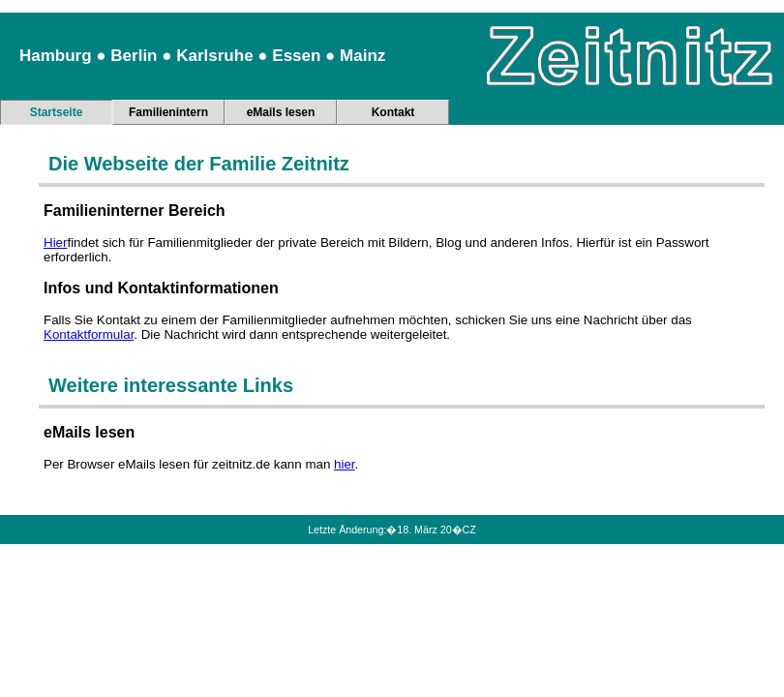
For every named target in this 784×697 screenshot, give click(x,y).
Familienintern (168, 112)
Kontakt (393, 112)
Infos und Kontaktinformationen (161, 288)
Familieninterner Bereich (135, 211)
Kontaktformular (89, 334)
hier (345, 464)
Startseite (57, 112)
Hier (55, 242)
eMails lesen (281, 112)
